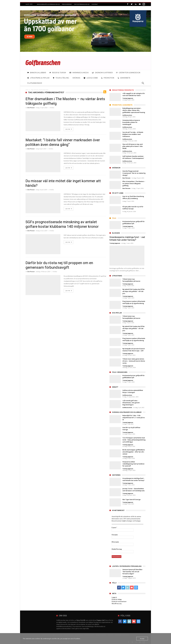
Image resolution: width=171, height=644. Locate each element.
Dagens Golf (100, 620)
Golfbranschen (127, 115)
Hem (27, 90)
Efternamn (115, 542)
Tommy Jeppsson (128, 98)
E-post (114, 528)
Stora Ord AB (81, 620)
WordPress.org (117, 604)
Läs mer (69, 129)
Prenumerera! (67, 4)
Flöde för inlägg (117, 599)
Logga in (114, 597)
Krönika (52, 108)
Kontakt (95, 4)
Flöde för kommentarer (119, 601)
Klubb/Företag (117, 549)
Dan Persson (31, 108)
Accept (142, 639)
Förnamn (115, 535)
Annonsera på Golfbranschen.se (48, 4)
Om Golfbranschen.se (82, 4)
